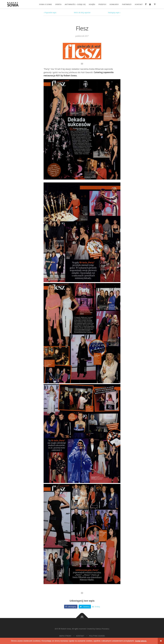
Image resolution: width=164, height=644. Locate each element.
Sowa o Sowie (45, 4)
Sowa (14, 4)
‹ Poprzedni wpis (50, 13)
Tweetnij (85, 606)
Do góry (82, 618)
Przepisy (102, 4)
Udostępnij (71, 606)
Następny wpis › (114, 13)
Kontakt (139, 4)
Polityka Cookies (97, 636)
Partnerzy (127, 4)
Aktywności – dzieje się (75, 4)
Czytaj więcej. (141, 641)
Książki (92, 4)
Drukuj (96, 606)
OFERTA (58, 4)
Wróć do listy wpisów (82, 13)
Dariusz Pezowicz (102, 629)
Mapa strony (65, 636)
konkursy (114, 4)
